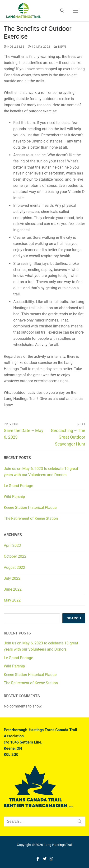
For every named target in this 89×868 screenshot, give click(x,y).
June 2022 (13, 589)
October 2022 (15, 556)
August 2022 (14, 567)
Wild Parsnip (14, 497)
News (60, 47)
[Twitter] (44, 859)
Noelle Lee (14, 47)
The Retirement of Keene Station (31, 518)
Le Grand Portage (18, 486)
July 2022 (12, 578)
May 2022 (12, 600)
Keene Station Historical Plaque (30, 507)
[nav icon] (76, 11)
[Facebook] (38, 859)
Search (74, 618)
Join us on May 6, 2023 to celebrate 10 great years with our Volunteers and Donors (41, 472)
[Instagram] (51, 859)
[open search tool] (62, 11)
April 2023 (12, 545)
